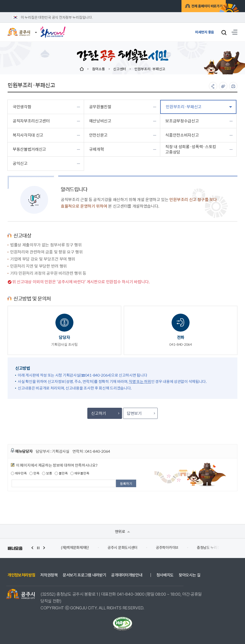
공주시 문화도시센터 (123, 548)
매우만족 (19, 473)
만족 (34, 473)
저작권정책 (49, 575)
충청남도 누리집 (209, 548)
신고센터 (120, 69)
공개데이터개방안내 (127, 575)
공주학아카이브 (167, 548)
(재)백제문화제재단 (75, 548)
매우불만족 (80, 473)
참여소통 (99, 69)
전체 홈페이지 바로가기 (198, 7)
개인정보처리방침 (21, 575)
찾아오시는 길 (190, 575)
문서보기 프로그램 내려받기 (85, 575)
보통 (47, 473)
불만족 (61, 473)
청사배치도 (165, 575)
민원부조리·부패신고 (150, 69)
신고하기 (105, 413)
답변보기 (141, 413)
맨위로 (123, 531)
